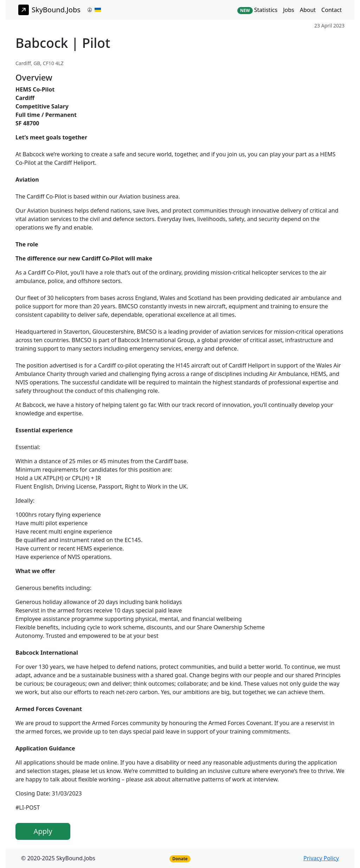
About (308, 10)
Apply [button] (43, 831)
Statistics (257, 10)
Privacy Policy (321, 858)
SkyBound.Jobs (49, 10)
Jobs (289, 10)
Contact (332, 10)
